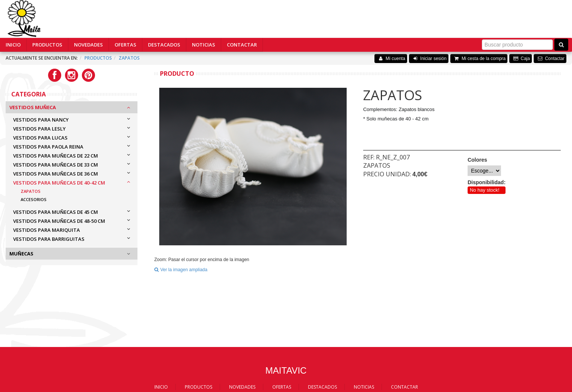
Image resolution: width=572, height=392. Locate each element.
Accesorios (34, 199)
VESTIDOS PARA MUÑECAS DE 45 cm (56, 212)
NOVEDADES (88, 45)
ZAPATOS (129, 58)
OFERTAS (125, 45)
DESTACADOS (164, 45)
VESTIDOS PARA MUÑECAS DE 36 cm (56, 174)
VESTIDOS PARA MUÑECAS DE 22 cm (56, 156)
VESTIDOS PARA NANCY (41, 120)
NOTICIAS (204, 45)
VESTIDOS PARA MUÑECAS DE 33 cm (56, 165)
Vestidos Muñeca (33, 107)
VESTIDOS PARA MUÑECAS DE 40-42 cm (59, 183)
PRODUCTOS (47, 45)
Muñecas (21, 254)
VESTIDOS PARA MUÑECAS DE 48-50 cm (59, 221)
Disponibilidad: (487, 182)
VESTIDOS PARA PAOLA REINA (48, 147)
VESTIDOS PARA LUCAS (40, 138)
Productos (98, 58)
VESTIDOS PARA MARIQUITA (47, 230)
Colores (477, 160)
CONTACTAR (242, 45)
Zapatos (31, 191)
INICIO (13, 45)
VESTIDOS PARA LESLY (39, 129)
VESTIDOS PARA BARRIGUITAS (49, 239)
